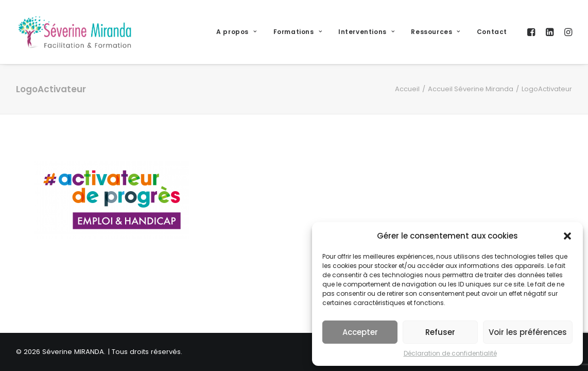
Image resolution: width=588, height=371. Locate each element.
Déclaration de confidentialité (450, 353)
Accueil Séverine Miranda (471, 89)
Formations (298, 32)
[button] (567, 236)
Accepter (360, 332)
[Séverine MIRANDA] (75, 32)
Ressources (435, 32)
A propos (236, 32)
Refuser (440, 332)
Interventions (366, 32)
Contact (492, 32)
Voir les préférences (528, 332)
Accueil (407, 89)
